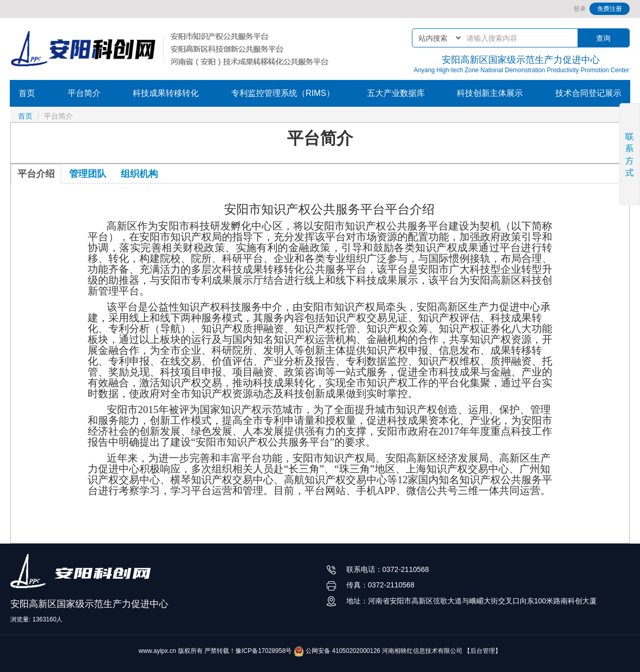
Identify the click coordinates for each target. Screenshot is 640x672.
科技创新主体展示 (490, 93)
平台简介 (84, 93)
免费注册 (610, 9)
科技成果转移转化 (166, 93)
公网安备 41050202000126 (337, 651)
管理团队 (88, 174)
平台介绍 (36, 174)
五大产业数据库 (396, 93)
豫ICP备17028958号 (263, 651)
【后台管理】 (483, 651)
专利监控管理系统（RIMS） (283, 93)
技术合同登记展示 (588, 93)
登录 (580, 9)
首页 (27, 93)
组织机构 (139, 174)
